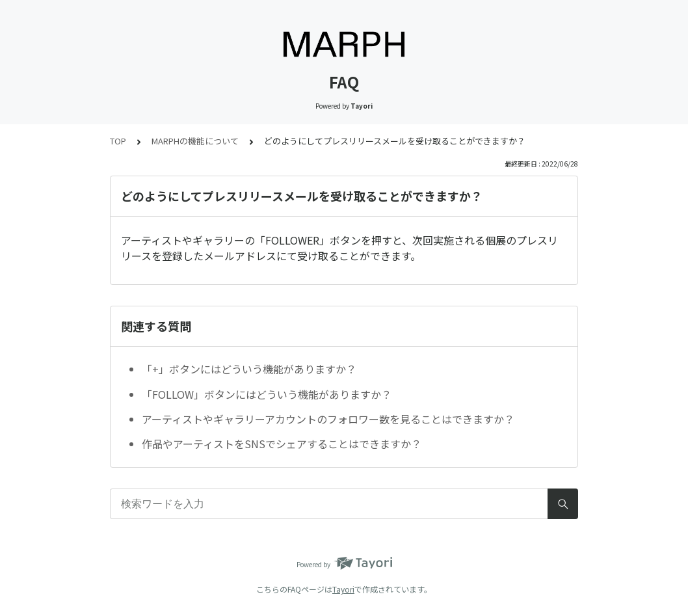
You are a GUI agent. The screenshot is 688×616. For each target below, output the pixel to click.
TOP (118, 141)
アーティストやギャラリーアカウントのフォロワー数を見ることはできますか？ (328, 419)
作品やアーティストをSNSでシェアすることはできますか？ (282, 444)
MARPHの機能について (195, 141)
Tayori (343, 589)
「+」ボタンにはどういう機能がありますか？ (249, 369)
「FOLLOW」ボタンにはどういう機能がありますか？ (267, 394)
